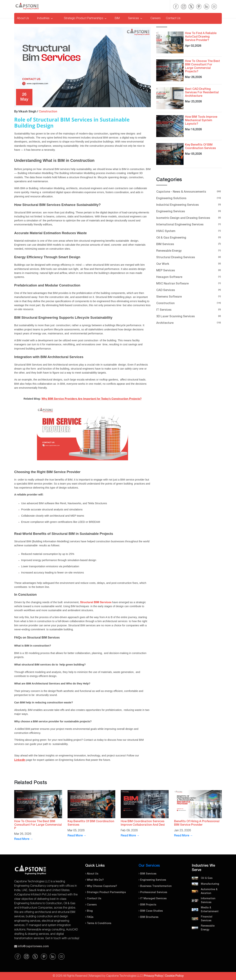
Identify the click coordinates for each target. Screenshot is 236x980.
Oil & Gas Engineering (189, 237)
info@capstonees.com (33, 946)
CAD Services (189, 290)
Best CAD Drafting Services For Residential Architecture (202, 93)
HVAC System (189, 231)
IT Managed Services (153, 899)
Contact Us (173, 18)
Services (135, 18)
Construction (48, 112)
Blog (89, 911)
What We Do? (94, 880)
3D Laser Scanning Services (189, 316)
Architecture (189, 323)
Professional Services (153, 892)
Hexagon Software (189, 277)
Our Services (149, 866)
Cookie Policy (174, 976)
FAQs (89, 917)
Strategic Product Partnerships (85, 18)
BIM (117, 18)
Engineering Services (189, 211)
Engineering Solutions (189, 198)
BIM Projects (147, 905)
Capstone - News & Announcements (189, 191)
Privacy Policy (153, 976)
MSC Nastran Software (189, 283)
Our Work (189, 264)
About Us (23, 18)
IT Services (189, 310)
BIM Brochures (149, 917)
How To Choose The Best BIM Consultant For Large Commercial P (38, 825)
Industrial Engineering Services (189, 205)
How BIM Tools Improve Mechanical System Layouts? (201, 120)
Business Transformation (155, 886)
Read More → (24, 839)
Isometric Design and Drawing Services (189, 218)
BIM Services (189, 244)
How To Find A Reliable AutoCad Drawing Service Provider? (201, 37)
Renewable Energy (189, 250)
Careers (155, 18)
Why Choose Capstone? (101, 886)
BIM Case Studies (151, 911)
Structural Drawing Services (189, 257)
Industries (45, 18)
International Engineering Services (189, 224)
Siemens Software (189, 296)
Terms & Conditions (98, 923)
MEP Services (189, 270)
